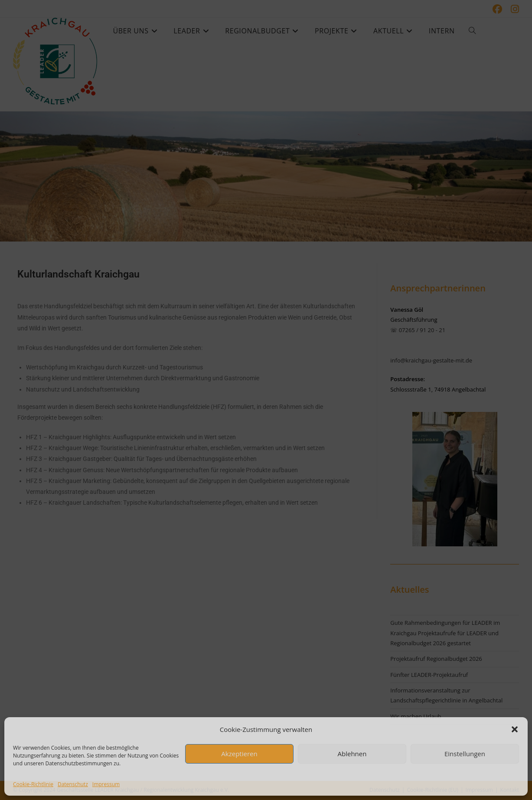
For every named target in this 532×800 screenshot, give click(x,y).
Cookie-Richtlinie (33, 784)
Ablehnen (352, 754)
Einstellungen (465, 754)
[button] (515, 729)
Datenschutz (73, 784)
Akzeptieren (239, 754)
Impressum (106, 784)
